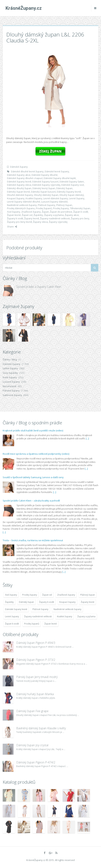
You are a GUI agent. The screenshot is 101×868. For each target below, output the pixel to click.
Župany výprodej (58, 222)
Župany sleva (40, 222)
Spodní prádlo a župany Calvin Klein (39, 287)
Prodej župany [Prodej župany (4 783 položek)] (30, 595)
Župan (45, 212)
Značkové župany (31, 212)
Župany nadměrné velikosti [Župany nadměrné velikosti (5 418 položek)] (38, 616)
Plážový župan (64, 205)
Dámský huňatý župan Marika (35, 694)
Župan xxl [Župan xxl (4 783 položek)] (47, 595)
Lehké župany (10, 368)
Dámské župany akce (19, 175)
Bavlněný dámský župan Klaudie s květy (41, 728)
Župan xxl (27, 215)
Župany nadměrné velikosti (55, 218)
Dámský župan (64, 188)
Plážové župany (47, 205)
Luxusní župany (11, 382)
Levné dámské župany (56, 198)
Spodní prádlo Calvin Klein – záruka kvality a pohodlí (31, 501)
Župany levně (32, 218)
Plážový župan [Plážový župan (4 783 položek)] (88, 595)
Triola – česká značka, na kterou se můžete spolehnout (33, 540)
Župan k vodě (81, 212)
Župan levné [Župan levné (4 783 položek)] (51, 624)
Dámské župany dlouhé (45, 175)
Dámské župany (19, 167)
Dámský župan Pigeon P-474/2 (36, 762)
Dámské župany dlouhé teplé (60, 178)
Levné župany (77, 198)
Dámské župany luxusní (45, 182)
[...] (87, 438)
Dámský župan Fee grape (32, 711)
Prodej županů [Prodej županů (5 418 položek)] (32, 624)
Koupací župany (16, 198)
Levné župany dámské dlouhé (24, 202)
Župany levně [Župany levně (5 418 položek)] (88, 602)
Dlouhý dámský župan (46, 195)
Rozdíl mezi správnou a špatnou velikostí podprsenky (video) (36, 454)
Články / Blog (10, 359)
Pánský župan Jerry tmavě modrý (37, 677)
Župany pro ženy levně (19, 222)
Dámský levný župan (44, 188)
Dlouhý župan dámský (72, 195)
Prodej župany (61, 208)
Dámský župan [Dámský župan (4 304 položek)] (26, 602)
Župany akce (72, 215)
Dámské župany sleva (19, 185)
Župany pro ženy (80, 218)
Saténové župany (12, 395)
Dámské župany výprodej (46, 185)
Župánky (38, 215)
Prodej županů (44, 208)
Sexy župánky (10, 373)
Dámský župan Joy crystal (32, 745)
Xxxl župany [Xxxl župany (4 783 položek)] (11, 595)
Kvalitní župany (34, 198)
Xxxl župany (14, 212)
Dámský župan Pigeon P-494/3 (36, 643)
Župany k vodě (15, 218)
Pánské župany (11, 391)
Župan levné (14, 215)
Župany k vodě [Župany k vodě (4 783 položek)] (47, 602)
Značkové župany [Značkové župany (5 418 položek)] (66, 595)
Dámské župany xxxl (73, 185)
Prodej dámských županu (21, 208)
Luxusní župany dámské (54, 202)
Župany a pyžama (54, 215)
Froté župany (10, 377)
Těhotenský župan (80, 208)
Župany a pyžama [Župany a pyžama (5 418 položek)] (86, 616)
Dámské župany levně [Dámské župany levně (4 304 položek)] (16, 609)
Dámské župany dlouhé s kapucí (25, 178)
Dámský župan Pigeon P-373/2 (36, 660)
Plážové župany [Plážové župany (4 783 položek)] (40, 609)
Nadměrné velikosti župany (22, 205)
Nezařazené (10, 386)
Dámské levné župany (57, 171)
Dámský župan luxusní (43, 192)
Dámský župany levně (69, 192)
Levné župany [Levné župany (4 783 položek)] (12, 616)
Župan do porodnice (61, 212)
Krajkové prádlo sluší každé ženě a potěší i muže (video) (33, 430)
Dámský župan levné (18, 192)
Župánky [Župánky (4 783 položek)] (9, 602)
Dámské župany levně (19, 182)
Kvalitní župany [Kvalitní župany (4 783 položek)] (65, 616)
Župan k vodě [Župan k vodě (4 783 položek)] (12, 624)
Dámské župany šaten (72, 182)
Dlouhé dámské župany (20, 195)
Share (12, 227)
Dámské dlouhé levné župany (27, 171)
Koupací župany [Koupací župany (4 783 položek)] (67, 602)
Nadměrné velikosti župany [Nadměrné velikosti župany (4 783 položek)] (67, 609)
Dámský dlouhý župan (19, 188)
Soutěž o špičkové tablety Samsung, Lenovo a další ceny (33, 477)
